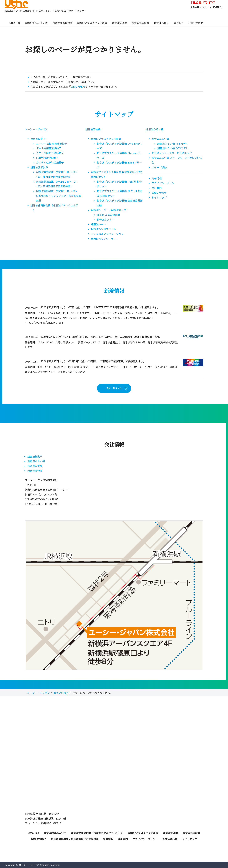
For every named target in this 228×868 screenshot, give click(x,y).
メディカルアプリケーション (107, 234)
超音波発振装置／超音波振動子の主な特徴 (75, 839)
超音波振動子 (161, 23)
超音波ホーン (99, 224)
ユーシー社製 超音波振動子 (52, 143)
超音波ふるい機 (155, 129)
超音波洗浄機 (119, 23)
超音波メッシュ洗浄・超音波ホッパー (173, 153)
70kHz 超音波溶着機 (108, 215)
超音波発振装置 (140, 23)
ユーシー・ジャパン (36, 129)
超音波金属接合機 (62, 23)
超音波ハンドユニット (104, 229)
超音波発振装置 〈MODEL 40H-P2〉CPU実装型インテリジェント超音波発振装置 (59, 196)
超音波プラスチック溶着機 (92, 23)
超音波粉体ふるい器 (36, 23)
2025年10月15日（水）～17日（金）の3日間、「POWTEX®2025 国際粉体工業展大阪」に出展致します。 (100, 307)
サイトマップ (159, 197)
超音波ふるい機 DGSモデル (173, 148)
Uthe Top (15, 23)
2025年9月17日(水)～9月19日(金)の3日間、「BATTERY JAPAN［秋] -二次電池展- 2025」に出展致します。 (101, 337)
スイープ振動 (159, 167)
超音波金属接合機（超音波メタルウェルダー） (97, 833)
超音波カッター (105, 220)
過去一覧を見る (114, 388)
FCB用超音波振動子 (47, 158)
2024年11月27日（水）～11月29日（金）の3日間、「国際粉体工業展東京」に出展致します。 (93, 361)
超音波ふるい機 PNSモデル (173, 143)
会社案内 (179, 23)
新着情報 (157, 178)
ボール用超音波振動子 (49, 148)
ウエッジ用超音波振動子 (50, 153)
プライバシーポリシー (164, 183)
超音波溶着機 (93, 129)
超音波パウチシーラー (104, 239)
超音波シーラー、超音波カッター (110, 210)
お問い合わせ (196, 23)
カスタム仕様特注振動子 (50, 162)
